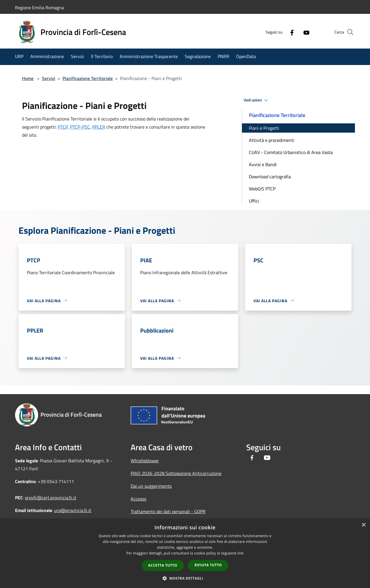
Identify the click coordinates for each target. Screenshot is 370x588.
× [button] (363, 525)
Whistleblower (145, 461)
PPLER (99, 127)
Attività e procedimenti (272, 140)
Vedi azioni (257, 100)
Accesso (138, 499)
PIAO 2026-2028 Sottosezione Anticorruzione (176, 473)
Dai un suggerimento (151, 486)
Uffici (254, 201)
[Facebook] (282, 32)
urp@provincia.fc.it (73, 510)
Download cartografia (270, 177)
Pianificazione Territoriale (88, 78)
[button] (185, 578)
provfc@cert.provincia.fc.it (51, 498)
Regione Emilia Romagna (39, 8)
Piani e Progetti (264, 128)
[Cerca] (348, 32)
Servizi (49, 78)
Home (28, 78)
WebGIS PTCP (262, 189)
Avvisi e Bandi (263, 164)
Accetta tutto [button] (163, 565)
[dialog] (185, 553)
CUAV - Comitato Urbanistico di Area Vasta (291, 152)
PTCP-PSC (80, 127)
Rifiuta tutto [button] (208, 565)
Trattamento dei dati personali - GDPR (168, 511)
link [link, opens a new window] (241, 553)
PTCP (63, 127)
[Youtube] (297, 32)
